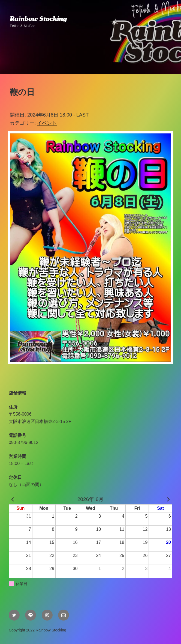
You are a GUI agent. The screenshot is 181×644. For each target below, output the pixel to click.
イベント (47, 123)
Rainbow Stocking (38, 19)
